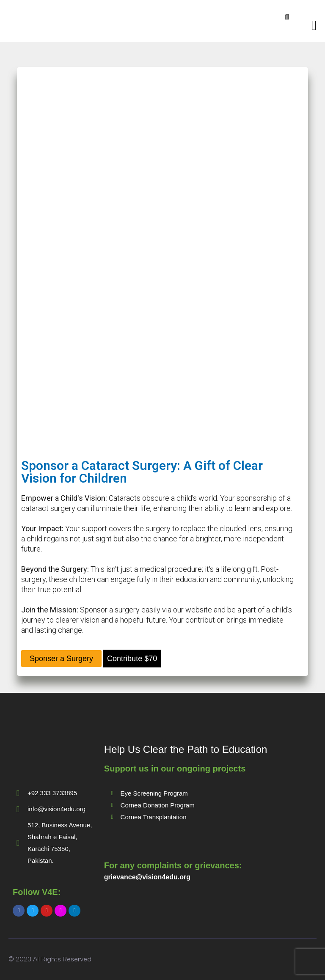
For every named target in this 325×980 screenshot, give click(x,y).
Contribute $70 (132, 659)
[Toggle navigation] (314, 25)
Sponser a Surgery (61, 659)
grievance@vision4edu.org (147, 877)
